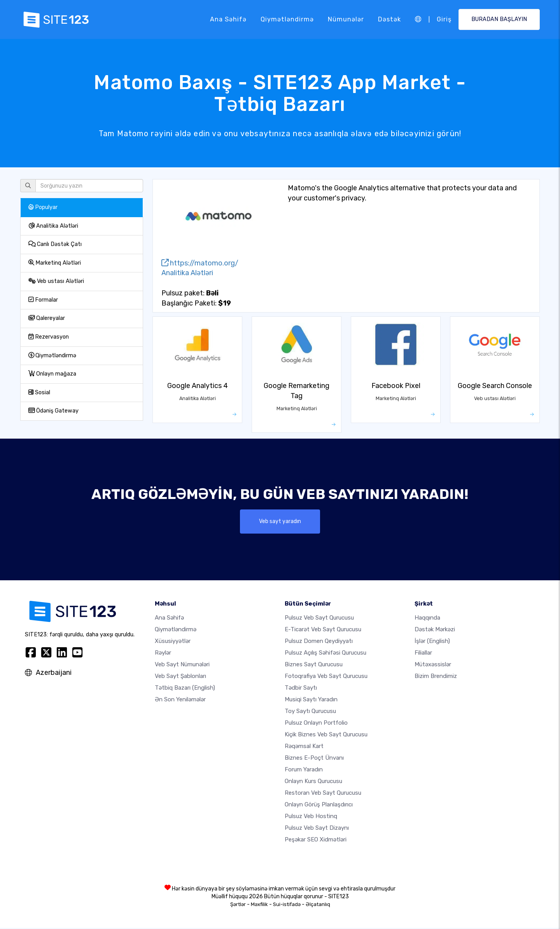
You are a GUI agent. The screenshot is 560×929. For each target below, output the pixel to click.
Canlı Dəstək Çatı (55, 244)
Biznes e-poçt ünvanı (314, 759)
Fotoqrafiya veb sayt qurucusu (326, 677)
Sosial (39, 392)
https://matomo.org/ (200, 263)
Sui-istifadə (287, 905)
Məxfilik (259, 905)
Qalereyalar (47, 318)
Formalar (43, 300)
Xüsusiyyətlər (173, 642)
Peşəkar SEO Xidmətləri (316, 841)
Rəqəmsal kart (304, 747)
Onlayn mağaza (52, 374)
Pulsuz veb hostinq (311, 817)
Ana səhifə (228, 19)
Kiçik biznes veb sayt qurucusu (326, 736)
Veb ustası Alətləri (56, 281)
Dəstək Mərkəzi (435, 630)
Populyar (43, 207)
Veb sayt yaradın (280, 522)
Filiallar (423, 654)
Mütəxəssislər (433, 666)
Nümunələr (346, 19)
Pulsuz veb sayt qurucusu (319, 619)
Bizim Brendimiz (436, 677)
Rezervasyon (49, 337)
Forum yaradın (304, 771)
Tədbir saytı (301, 689)
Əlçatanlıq (318, 905)
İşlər (432, 642)
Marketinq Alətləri (55, 263)
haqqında (427, 619)
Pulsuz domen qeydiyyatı (319, 642)
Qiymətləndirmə (287, 19)
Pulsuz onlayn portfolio (316, 724)
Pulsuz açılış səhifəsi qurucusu (325, 654)
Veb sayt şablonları (180, 677)
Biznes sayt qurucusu (314, 666)
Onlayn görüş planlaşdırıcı (319, 806)
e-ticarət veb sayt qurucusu (323, 630)
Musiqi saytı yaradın (311, 701)
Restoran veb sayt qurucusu (323, 794)
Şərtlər (238, 905)
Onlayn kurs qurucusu (313, 782)
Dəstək (389, 19)
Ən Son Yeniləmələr (180, 701)
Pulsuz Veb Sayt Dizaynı (317, 829)
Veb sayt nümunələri (182, 666)
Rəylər (163, 654)
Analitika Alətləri (53, 226)
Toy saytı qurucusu (310, 712)
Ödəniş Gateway (53, 411)
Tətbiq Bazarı (185, 689)
